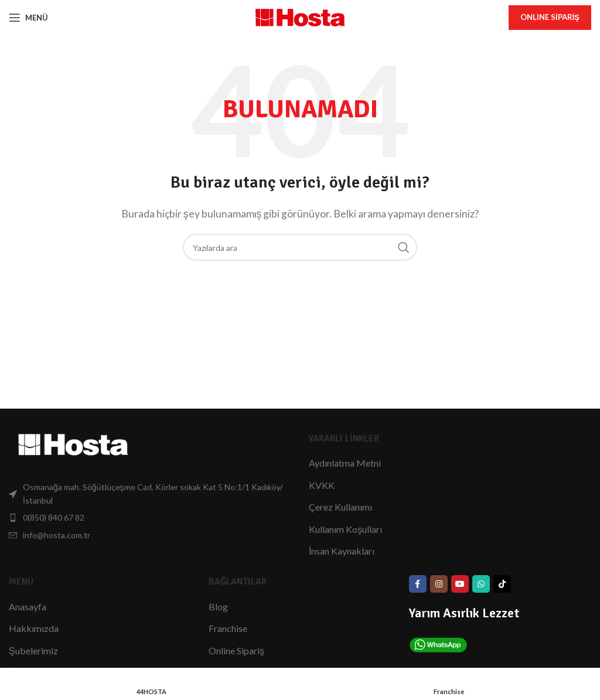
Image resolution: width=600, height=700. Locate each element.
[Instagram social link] (439, 584)
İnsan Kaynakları (342, 551)
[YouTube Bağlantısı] (460, 584)
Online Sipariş (236, 650)
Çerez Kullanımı (340, 507)
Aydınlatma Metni (345, 463)
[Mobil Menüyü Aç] (28, 18)
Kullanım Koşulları (345, 529)
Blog (218, 606)
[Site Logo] (300, 16)
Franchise (228, 628)
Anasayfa (28, 606)
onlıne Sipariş (550, 17)
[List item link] (150, 494)
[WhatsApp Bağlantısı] (481, 584)
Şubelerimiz (33, 650)
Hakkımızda (34, 628)
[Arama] (300, 247)
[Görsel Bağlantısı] (73, 444)
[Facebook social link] (418, 584)
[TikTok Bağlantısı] (502, 584)
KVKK (322, 485)
